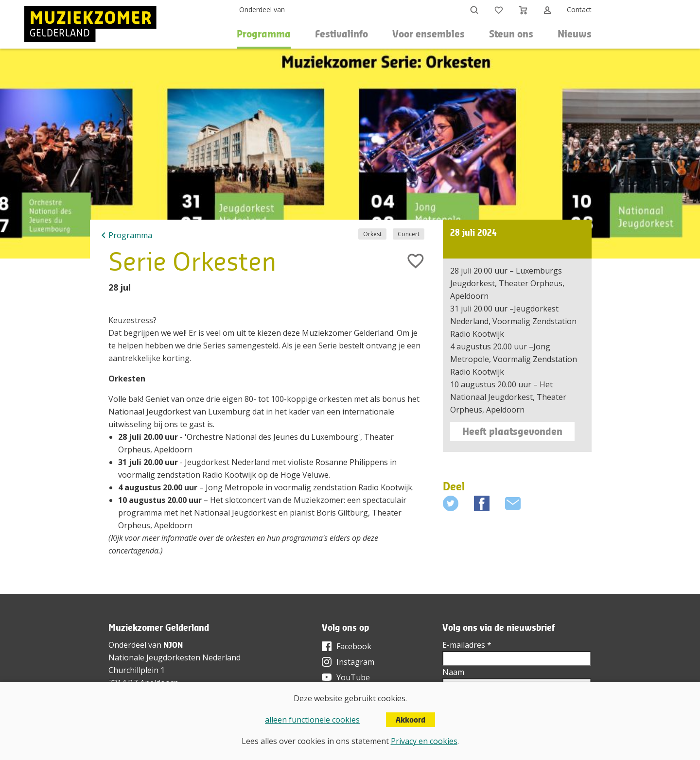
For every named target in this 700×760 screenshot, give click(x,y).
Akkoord (411, 720)
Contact (579, 9)
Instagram (355, 662)
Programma (130, 235)
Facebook (354, 646)
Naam (453, 672)
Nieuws (575, 34)
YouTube (353, 677)
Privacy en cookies (424, 741)
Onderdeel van (262, 9)
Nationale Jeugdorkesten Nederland (175, 657)
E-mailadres (467, 645)
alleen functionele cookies (312, 720)
